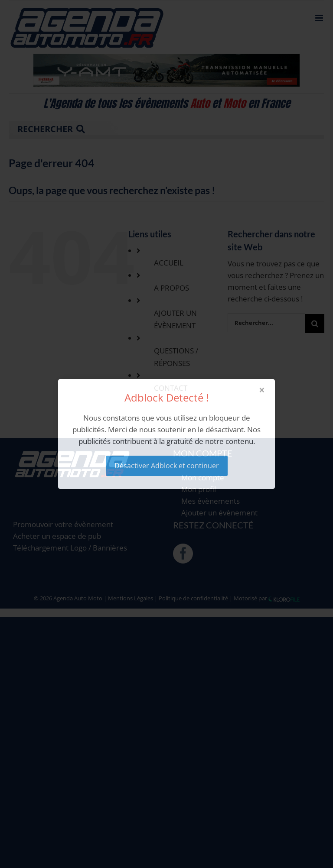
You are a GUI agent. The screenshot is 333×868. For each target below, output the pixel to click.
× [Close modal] (262, 390)
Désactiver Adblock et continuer (167, 466)
